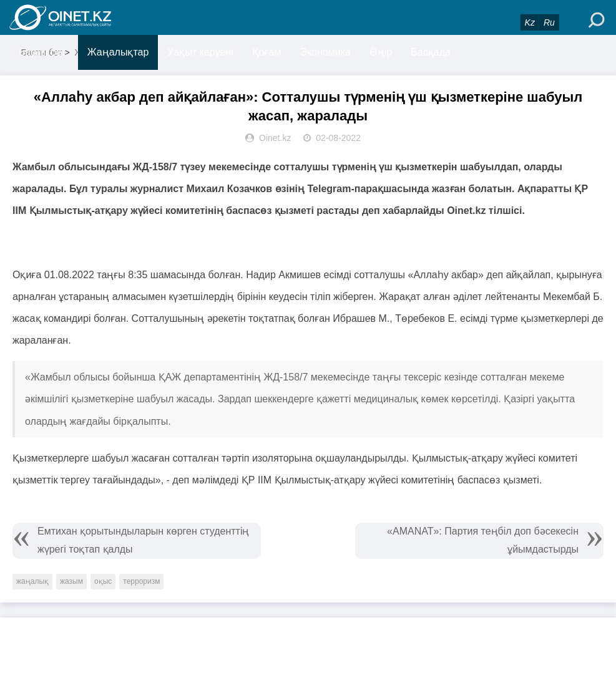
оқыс (103, 581)
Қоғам (267, 52)
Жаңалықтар (118, 52)
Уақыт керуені (200, 52)
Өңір (381, 52)
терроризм (141, 581)
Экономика (325, 52)
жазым (71, 581)
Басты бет (42, 52)
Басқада (431, 52)
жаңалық (32, 581)
